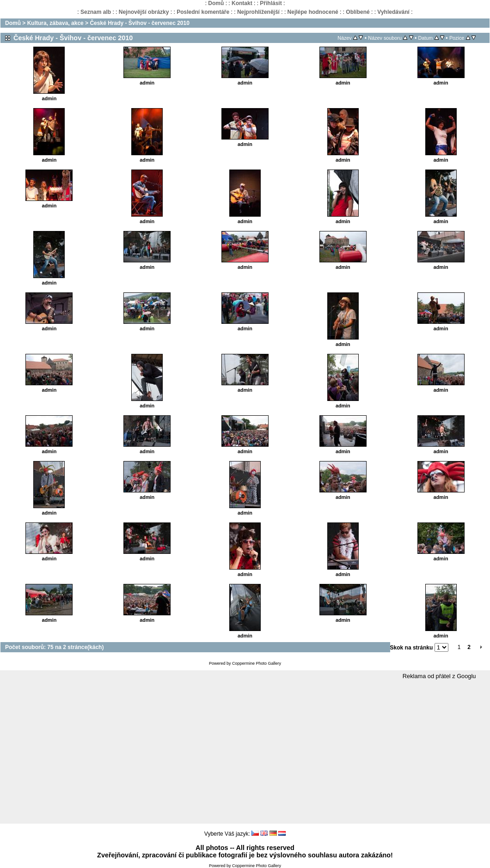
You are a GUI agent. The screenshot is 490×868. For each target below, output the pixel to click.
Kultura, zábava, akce (55, 23)
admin (49, 98)
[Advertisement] (245, 752)
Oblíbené (358, 12)
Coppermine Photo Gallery (257, 663)
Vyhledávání (393, 12)
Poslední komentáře (203, 12)
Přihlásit (271, 3)
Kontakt (242, 3)
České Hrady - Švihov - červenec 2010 (139, 23)
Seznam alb (96, 12)
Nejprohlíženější (258, 12)
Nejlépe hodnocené (313, 12)
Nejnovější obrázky (144, 12)
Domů (216, 3)
